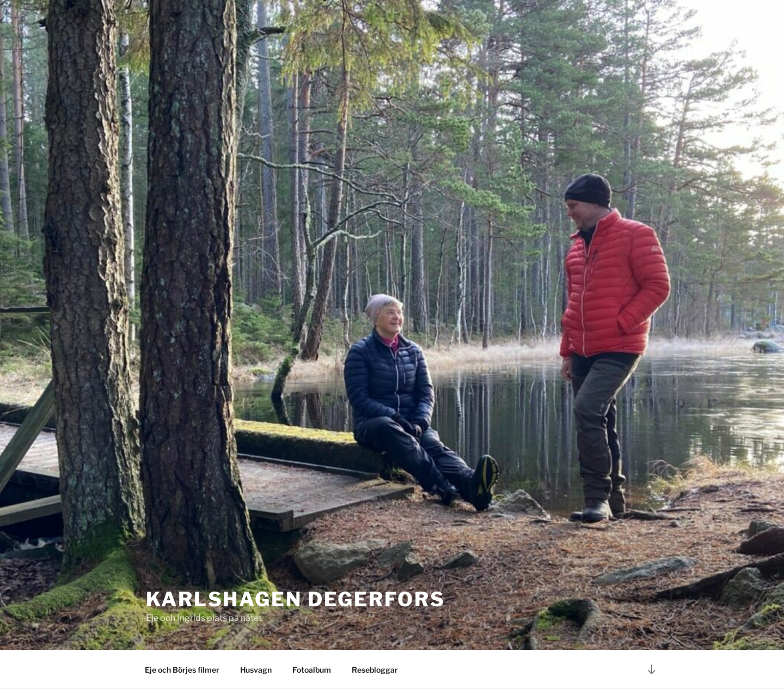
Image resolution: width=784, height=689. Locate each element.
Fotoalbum (312, 670)
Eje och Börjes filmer (182, 670)
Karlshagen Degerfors (296, 599)
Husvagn (256, 670)
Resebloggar (375, 670)
